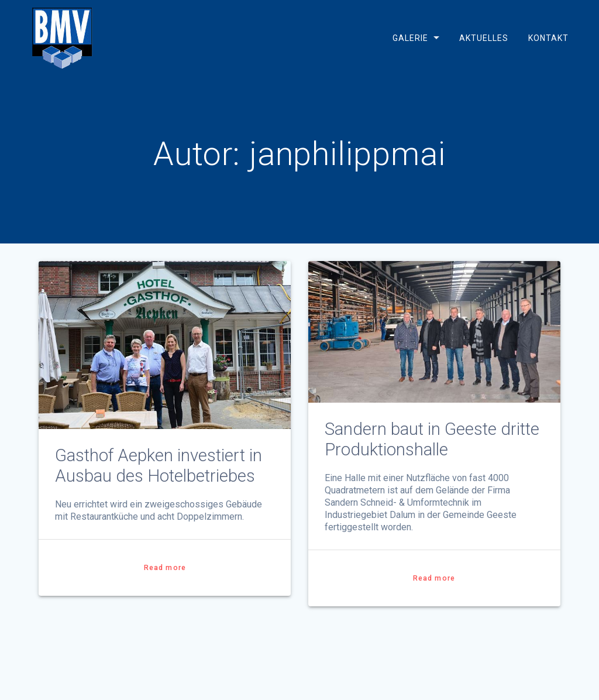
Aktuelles (484, 38)
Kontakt (548, 38)
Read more (165, 568)
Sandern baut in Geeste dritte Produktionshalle (432, 439)
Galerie (410, 38)
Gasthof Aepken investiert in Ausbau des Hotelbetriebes (159, 466)
